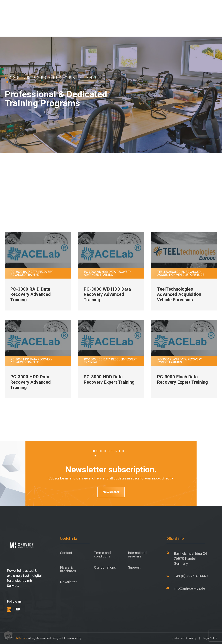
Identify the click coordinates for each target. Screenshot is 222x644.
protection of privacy (184, 638)
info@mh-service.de (189, 588)
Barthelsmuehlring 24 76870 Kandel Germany (190, 558)
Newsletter (111, 492)
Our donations (105, 567)
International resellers (138, 554)
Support (134, 567)
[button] (8, 636)
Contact (66, 553)
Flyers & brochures (68, 569)
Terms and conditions (102, 554)
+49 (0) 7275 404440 (191, 576)
